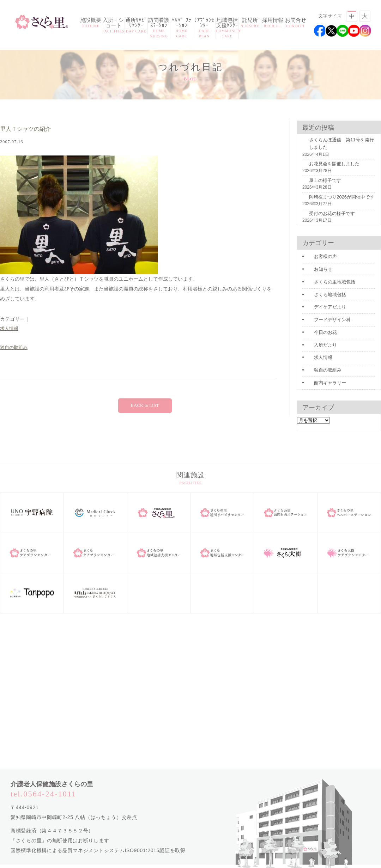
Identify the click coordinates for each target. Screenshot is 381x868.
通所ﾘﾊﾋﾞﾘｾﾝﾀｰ (136, 26)
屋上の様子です (317, 185)
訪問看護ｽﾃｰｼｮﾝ (159, 28)
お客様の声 (318, 253)
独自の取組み (15, 349)
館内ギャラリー (322, 374)
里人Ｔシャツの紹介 (32, 129)
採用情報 (273, 23)
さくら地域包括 (322, 289)
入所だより (318, 337)
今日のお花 (318, 325)
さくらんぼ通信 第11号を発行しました (338, 150)
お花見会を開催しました (326, 169)
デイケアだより (322, 301)
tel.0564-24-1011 (44, 784)
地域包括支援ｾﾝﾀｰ (227, 28)
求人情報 (10, 329)
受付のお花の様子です (323, 217)
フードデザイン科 (324, 313)
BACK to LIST (145, 407)
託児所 (250, 23)
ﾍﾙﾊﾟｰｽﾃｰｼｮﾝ (182, 28)
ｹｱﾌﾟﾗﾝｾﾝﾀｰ (205, 28)
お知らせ (316, 265)
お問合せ (296, 23)
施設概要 (91, 23)
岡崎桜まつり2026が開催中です (332, 201)
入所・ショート (114, 26)
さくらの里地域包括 (326, 277)
